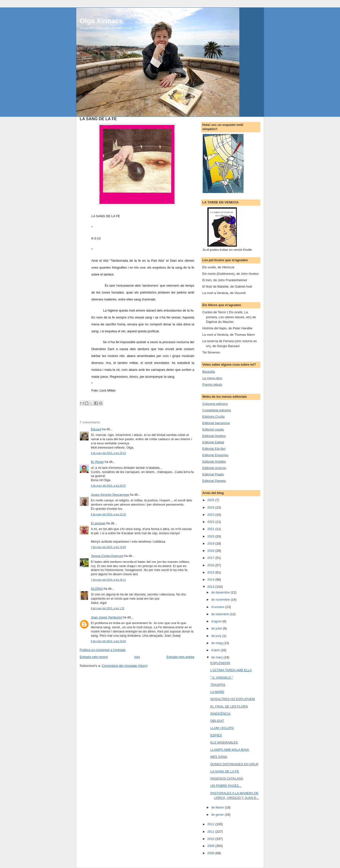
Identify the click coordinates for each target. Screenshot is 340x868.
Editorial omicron (214, 468)
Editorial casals (213, 429)
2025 (211, 500)
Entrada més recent (94, 657)
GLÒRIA (97, 589)
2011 (211, 832)
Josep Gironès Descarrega (110, 495)
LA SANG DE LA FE (225, 771)
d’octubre (218, 607)
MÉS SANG (219, 757)
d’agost (217, 621)
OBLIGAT (217, 721)
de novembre (221, 600)
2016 (211, 565)
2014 (211, 580)
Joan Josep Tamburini (106, 617)
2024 (211, 507)
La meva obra (212, 378)
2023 (211, 515)
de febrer (218, 807)
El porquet (98, 523)
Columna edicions (215, 404)
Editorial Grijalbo (214, 462)
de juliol (217, 628)
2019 (211, 543)
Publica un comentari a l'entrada (103, 650)
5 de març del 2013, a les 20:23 (108, 453)
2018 (211, 551)
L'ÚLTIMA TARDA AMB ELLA (231, 670)
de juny (217, 636)
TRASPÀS (218, 685)
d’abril (216, 650)
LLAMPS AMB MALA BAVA (230, 750)
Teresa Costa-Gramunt (107, 556)
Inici (137, 657)
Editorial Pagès (213, 474)
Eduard (96, 429)
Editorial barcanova (216, 423)
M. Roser (97, 462)
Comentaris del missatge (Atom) (125, 666)
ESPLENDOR (220, 663)
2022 (211, 522)
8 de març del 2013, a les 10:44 (108, 641)
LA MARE (217, 692)
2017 (211, 558)
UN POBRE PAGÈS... (226, 786)
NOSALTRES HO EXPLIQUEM (232, 699)
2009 (211, 846)
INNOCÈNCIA (220, 714)
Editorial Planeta (214, 481)
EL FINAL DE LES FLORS (229, 706)
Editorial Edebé (213, 442)
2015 (211, 572)
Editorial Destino (214, 436)
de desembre (221, 592)
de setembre (221, 614)
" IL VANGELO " (222, 678)
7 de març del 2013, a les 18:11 (108, 580)
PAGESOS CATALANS (227, 779)
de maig (217, 643)
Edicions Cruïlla (213, 417)
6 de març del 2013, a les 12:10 (108, 514)
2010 (211, 839)
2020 (211, 536)
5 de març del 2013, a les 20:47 (108, 486)
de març (217, 657)
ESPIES (216, 735)
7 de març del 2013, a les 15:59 (108, 547)
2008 (211, 853)
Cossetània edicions (217, 410)
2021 (211, 529)
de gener (218, 815)
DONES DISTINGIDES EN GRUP (234, 764)
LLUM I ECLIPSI (222, 728)
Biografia (209, 372)
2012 (211, 824)
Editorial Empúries (215, 455)
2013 (211, 587)
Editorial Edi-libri (214, 449)
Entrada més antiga (180, 657)
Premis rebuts (212, 385)
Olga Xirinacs (101, 21)
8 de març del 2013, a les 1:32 (108, 608)
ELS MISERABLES (224, 742)
